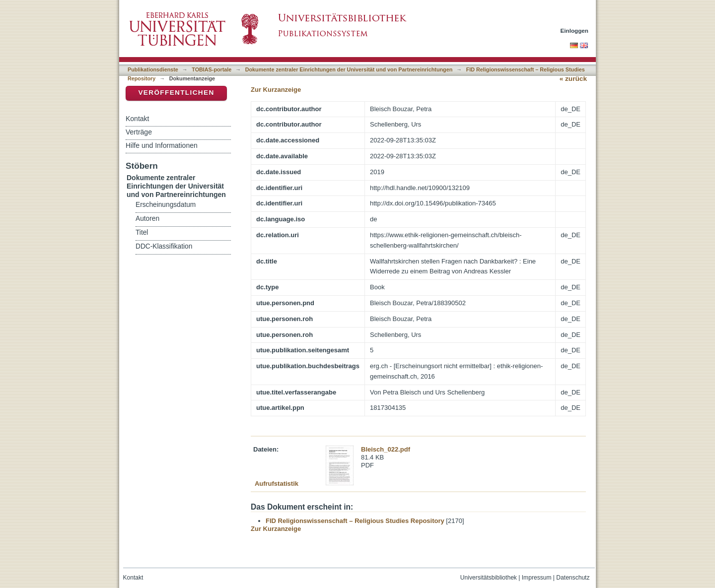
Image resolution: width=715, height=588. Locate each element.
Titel (142, 232)
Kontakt (137, 119)
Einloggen (575, 31)
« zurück (573, 79)
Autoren (147, 219)
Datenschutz (573, 578)
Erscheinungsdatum (166, 205)
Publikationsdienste (153, 69)
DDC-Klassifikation (164, 246)
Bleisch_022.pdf (386, 449)
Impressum (537, 578)
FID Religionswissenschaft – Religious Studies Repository (355, 521)
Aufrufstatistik (277, 484)
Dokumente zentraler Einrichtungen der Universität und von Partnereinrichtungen (349, 69)
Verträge (139, 132)
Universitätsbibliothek (489, 578)
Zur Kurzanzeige (276, 90)
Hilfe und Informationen (162, 145)
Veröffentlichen (176, 93)
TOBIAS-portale (212, 69)
